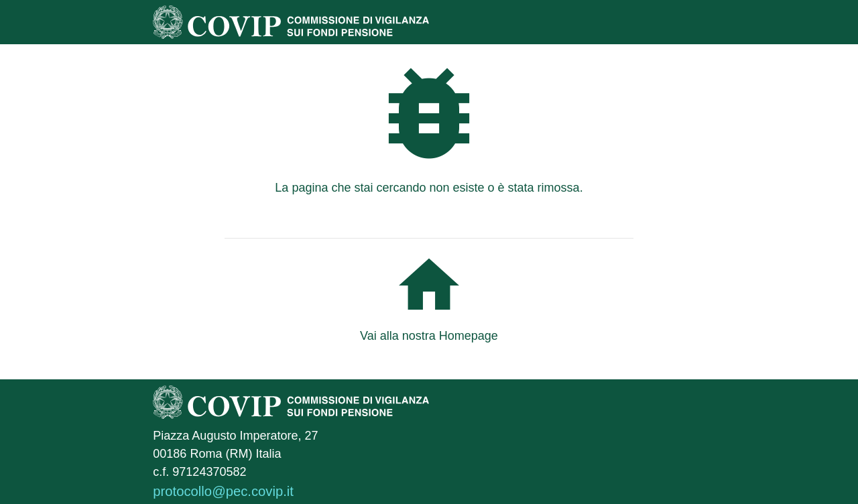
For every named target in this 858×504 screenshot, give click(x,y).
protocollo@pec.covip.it (223, 491)
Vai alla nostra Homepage (429, 336)
